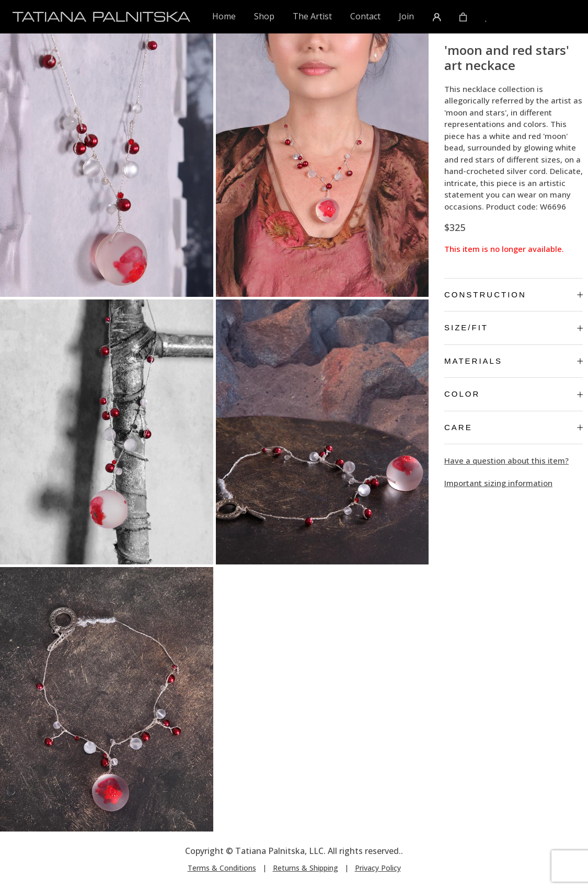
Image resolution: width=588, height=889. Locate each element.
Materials (514, 361)
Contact (365, 16)
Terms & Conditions (222, 868)
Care (514, 427)
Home (224, 16)
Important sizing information (498, 483)
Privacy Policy (378, 868)
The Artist (312, 16)
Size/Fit (514, 327)
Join (406, 16)
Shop (264, 16)
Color (514, 394)
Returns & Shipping (305, 868)
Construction (514, 295)
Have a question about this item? (506, 460)
